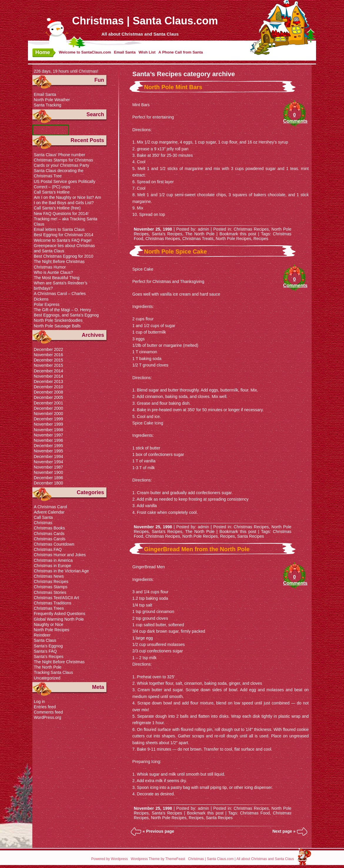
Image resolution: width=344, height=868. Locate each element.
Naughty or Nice (49, 624)
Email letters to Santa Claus (59, 229)
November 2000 (49, 414)
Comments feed (48, 712)
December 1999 (49, 419)
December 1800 (49, 483)
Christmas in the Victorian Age (61, 571)
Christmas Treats (198, 239)
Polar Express (47, 304)
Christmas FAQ (48, 549)
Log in (39, 702)
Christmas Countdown (54, 544)
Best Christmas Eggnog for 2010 (64, 256)
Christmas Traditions (53, 603)
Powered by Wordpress (110, 859)
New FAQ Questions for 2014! (61, 214)
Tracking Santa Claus (53, 672)
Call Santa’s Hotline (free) (57, 208)
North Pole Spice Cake (175, 251)
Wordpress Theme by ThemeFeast (158, 859)
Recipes (261, 239)
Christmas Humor (50, 267)
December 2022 (49, 349)
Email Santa (125, 52)
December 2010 (49, 387)
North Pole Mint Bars (173, 87)
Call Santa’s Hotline (52, 192)
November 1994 (49, 462)
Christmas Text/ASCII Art (56, 598)
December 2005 (49, 397)
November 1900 (49, 472)
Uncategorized (47, 678)
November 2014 (49, 376)
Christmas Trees (49, 608)
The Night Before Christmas (59, 261)
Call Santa (43, 517)
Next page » (284, 831)
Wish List (147, 52)
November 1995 (49, 451)
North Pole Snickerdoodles (58, 320)
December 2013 (49, 381)
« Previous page (158, 831)
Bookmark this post (238, 234)
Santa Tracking (47, 105)
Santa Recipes (251, 536)
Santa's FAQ (45, 651)
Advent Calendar (49, 512)
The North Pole (200, 234)
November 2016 (49, 355)
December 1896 (49, 478)
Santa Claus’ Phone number (60, 155)
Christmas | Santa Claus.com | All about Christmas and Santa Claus (241, 859)
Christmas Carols (50, 539)
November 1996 (49, 440)
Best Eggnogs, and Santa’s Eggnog (66, 315)
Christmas (43, 523)
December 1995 (49, 446)
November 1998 (49, 430)
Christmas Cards (49, 534)
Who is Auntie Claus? (53, 272)
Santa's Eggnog (48, 646)
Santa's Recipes (167, 234)
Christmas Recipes (251, 229)
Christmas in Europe (52, 566)
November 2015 (49, 365)
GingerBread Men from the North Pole (197, 549)
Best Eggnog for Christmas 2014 (64, 235)
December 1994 (49, 457)
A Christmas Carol (50, 507)
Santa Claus (45, 640)
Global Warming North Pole (59, 619)
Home (43, 52)
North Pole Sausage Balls (57, 326)
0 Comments (294, 118)
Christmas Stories (50, 592)
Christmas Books (49, 528)
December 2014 (49, 371)
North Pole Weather (52, 100)
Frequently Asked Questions (60, 614)
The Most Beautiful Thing (57, 278)
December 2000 (49, 408)
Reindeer (42, 635)
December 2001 (49, 403)
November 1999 (49, 424)
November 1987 (49, 467)
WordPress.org (47, 717)
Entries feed (45, 707)
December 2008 (49, 392)
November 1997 (49, 435)
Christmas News (49, 576)
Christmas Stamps (51, 587)
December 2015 (49, 360)
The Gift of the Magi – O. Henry (62, 310)
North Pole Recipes (234, 239)
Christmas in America (53, 560)
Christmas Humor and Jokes (60, 555)
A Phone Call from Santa (181, 52)
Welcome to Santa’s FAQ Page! (63, 240)
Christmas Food (255, 813)
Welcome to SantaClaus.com (85, 52)
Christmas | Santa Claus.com (145, 21)
